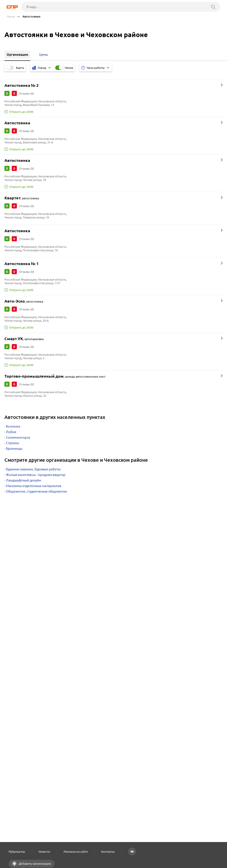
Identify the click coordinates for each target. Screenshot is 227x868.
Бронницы (14, 449)
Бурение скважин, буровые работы (33, 469)
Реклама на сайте (76, 852)
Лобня (11, 432)
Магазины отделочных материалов (34, 486)
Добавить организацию (35, 864)
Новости (44, 852)
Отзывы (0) (26, 93)
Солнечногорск (18, 437)
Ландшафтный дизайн (23, 480)
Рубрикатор (17, 852)
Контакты (108, 852)
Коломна (13, 426)
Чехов (11, 17)
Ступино (13, 443)
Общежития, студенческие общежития (36, 491)
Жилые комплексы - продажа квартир (36, 475)
